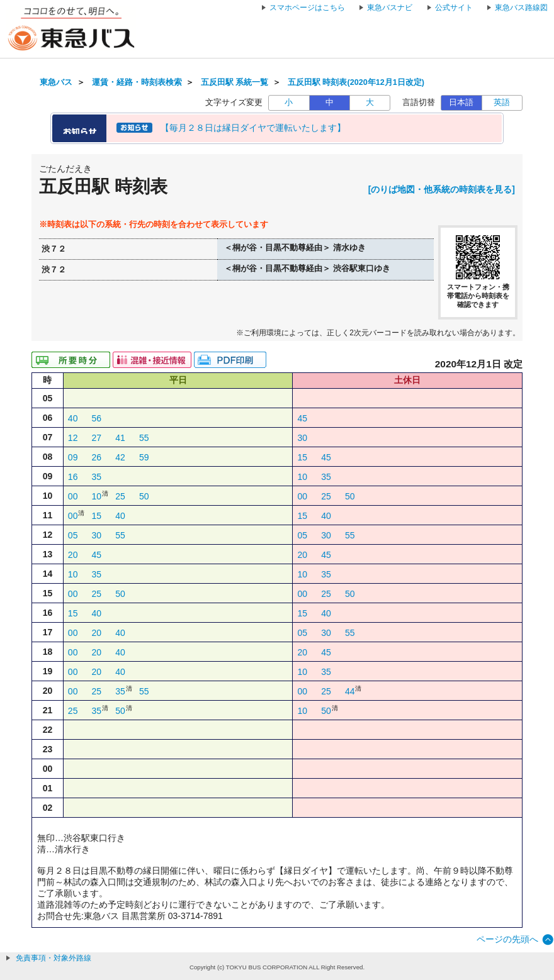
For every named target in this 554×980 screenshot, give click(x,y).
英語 (502, 103)
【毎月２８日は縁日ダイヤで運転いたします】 (253, 128)
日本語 (461, 103)
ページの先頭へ (507, 939)
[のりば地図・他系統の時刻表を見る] (442, 189)
